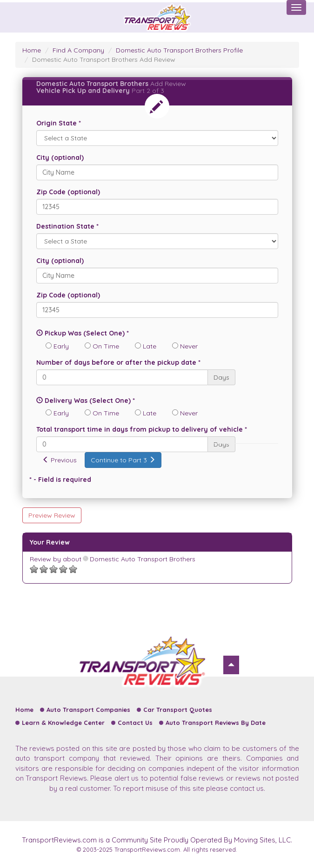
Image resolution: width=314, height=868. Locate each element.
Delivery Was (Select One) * (86, 401)
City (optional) (60, 158)
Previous (60, 460)
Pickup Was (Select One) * (83, 333)
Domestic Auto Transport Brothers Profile (179, 50)
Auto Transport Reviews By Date (216, 723)
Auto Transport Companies (88, 710)
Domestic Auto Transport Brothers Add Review (104, 59)
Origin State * (59, 123)
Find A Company (78, 50)
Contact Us (135, 723)
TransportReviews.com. (148, 849)
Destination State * (67, 226)
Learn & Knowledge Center (63, 723)
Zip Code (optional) (68, 192)
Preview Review (52, 515)
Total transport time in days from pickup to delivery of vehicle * (142, 429)
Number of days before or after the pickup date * (118, 362)
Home (32, 50)
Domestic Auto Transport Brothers (139, 559)
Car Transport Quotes (178, 710)
